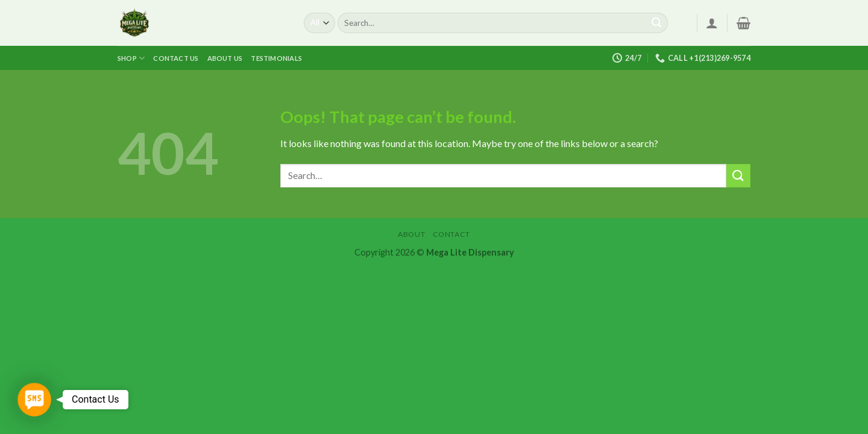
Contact (451, 234)
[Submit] (656, 23)
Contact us (176, 58)
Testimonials (276, 58)
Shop (131, 58)
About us (225, 58)
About (411, 234)
